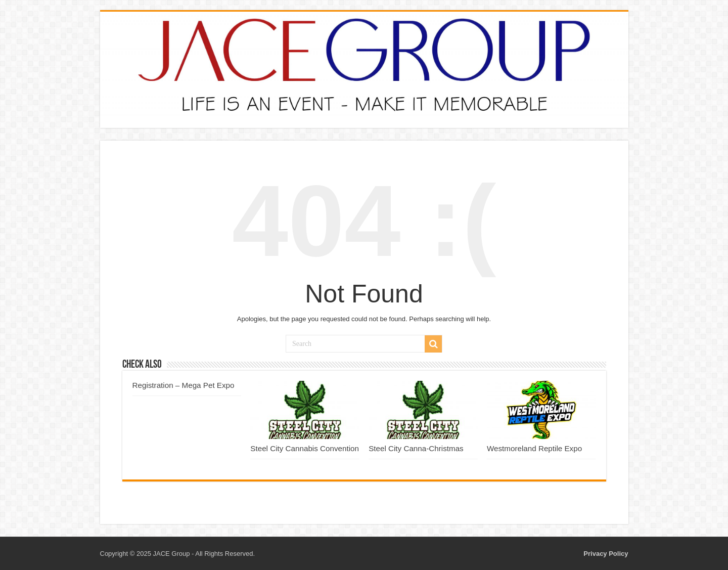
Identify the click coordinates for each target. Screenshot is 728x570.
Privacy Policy (606, 554)
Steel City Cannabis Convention (305, 448)
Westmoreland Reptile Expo (534, 448)
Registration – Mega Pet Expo (184, 385)
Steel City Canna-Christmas (416, 448)
